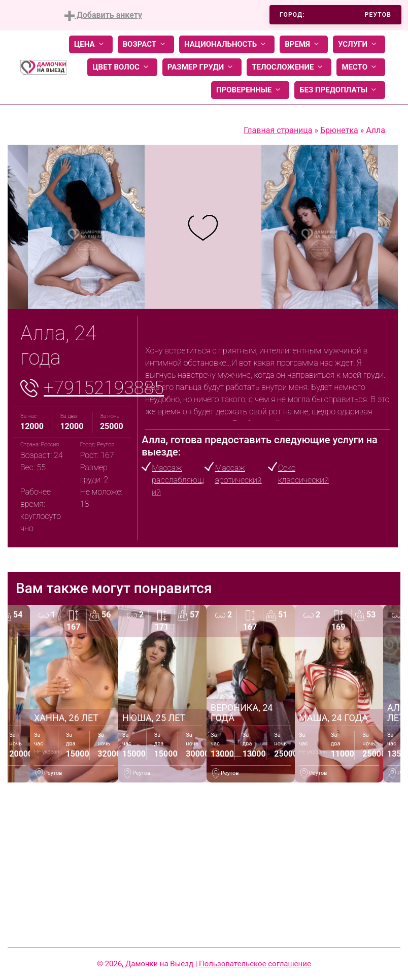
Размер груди (202, 67)
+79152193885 (104, 388)
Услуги (359, 44)
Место (361, 67)
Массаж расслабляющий (178, 480)
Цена (91, 44)
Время (304, 44)
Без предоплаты (340, 90)
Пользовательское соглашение (255, 964)
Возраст (146, 44)
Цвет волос (122, 67)
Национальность (227, 44)
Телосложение (289, 67)
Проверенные (250, 90)
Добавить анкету (103, 15)
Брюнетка (339, 130)
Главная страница (278, 130)
